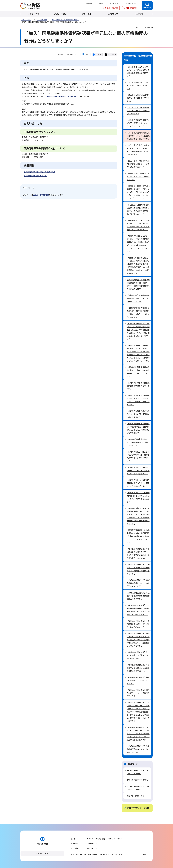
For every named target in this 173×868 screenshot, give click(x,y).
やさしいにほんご (132, 3)
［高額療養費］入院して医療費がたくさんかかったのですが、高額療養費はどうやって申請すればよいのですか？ (138, 225)
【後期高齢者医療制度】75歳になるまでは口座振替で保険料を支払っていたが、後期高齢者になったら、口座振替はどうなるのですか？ (138, 640)
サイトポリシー (76, 855)
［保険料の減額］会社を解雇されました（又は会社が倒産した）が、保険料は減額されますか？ (138, 400)
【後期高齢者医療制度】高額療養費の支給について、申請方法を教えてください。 (138, 583)
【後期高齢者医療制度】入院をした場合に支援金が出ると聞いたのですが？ (138, 655)
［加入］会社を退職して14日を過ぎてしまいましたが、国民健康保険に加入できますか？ (138, 71)
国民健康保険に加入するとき (35, 176)
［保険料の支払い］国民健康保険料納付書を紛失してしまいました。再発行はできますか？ (138, 497)
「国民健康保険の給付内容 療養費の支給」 (62, 97)
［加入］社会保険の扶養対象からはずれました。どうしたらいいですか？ (138, 111)
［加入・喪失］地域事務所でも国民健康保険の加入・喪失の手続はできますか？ (138, 164)
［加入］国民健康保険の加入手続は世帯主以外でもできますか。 (138, 98)
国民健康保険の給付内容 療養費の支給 (39, 172)
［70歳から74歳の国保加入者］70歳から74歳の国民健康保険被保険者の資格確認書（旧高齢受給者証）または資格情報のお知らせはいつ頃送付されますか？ (138, 266)
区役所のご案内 (42, 854)
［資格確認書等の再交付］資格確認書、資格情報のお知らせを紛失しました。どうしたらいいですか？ (138, 313)
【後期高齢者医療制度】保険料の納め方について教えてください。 (138, 681)
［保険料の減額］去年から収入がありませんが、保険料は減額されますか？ (138, 414)
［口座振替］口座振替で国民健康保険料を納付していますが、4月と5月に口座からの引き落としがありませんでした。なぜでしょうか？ (138, 192)
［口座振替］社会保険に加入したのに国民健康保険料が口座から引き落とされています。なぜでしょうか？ (138, 209)
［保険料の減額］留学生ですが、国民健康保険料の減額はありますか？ (138, 442)
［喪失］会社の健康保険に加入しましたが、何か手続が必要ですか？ (138, 177)
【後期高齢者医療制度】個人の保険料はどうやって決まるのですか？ (138, 693)
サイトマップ (104, 855)
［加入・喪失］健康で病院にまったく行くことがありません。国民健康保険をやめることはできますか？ (138, 150)
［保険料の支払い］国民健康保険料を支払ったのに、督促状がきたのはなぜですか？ (138, 483)
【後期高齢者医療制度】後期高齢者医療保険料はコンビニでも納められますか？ (138, 624)
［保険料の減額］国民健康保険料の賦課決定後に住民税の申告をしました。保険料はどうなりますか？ (138, 428)
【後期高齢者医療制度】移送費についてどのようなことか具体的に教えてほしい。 (138, 668)
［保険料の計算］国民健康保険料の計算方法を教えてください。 (138, 386)
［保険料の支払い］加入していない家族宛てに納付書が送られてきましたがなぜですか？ (138, 457)
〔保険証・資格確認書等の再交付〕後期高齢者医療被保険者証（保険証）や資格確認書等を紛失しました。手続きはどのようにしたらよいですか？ (138, 331)
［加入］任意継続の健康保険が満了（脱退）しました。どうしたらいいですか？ (138, 123)
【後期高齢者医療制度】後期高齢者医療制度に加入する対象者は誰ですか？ (138, 749)
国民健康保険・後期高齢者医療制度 (66, 20)
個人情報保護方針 (91, 855)
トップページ (26, 20)
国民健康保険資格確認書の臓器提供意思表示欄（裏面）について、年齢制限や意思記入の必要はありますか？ (138, 284)
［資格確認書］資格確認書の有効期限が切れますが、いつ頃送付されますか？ (138, 298)
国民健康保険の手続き (135, 796)
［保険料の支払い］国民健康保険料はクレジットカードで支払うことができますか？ (138, 471)
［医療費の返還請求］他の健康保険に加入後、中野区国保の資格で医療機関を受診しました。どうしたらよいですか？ (138, 536)
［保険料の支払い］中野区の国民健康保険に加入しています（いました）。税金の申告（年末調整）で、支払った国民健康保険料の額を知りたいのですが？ (138, 516)
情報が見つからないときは (138, 808)
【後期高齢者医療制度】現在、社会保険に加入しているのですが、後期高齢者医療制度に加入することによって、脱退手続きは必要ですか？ (138, 734)
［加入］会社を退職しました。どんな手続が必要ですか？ (137, 86)
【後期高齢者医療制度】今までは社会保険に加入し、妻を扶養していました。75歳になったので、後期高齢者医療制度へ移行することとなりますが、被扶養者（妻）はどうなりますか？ (138, 712)
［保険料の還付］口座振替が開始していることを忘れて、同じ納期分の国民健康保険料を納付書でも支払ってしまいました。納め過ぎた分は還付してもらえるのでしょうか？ (138, 353)
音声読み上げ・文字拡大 (95, 3)
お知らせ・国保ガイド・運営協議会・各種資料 (138, 772)
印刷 (87, 54)
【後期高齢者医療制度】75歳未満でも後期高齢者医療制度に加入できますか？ (138, 596)
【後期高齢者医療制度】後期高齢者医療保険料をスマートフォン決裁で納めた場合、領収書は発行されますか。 (138, 554)
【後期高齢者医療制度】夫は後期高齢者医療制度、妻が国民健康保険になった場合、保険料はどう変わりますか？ (138, 610)
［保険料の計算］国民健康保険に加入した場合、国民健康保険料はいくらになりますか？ (138, 372)
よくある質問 (42, 20)
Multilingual (115, 3)
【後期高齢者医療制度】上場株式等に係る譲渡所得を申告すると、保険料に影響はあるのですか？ (138, 569)
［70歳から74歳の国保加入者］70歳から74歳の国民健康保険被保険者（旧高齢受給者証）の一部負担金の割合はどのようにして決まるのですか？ (138, 244)
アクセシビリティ (118, 855)
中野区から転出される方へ (137, 780)
